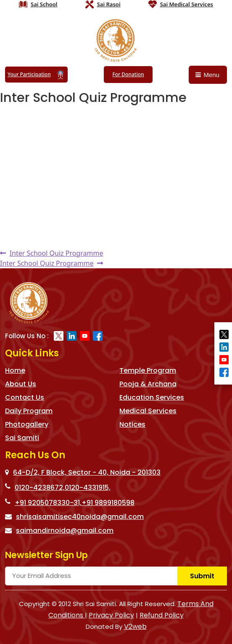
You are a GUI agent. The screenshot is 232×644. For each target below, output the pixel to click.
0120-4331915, (88, 488)
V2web (135, 627)
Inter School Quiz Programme (56, 253)
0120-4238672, (40, 488)
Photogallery (27, 424)
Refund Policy (162, 615)
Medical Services (148, 411)
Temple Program (148, 370)
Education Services (152, 397)
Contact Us (25, 397)
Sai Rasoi (109, 4)
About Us (21, 384)
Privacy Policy (111, 615)
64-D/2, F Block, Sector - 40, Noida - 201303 (83, 472)
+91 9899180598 (108, 503)
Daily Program (29, 411)
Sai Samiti (22, 438)
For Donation (128, 74)
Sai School (44, 4)
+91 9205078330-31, (48, 503)
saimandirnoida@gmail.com (59, 530)
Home (15, 370)
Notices (132, 424)
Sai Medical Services (187, 4)
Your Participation (36, 75)
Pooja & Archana (148, 384)
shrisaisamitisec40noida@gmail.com (74, 517)
